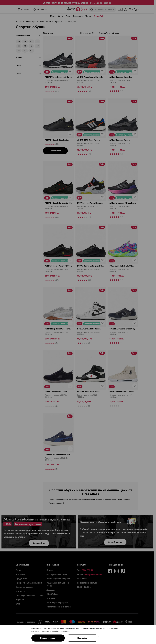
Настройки (82, 638)
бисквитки (55, 628)
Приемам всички (48, 638)
